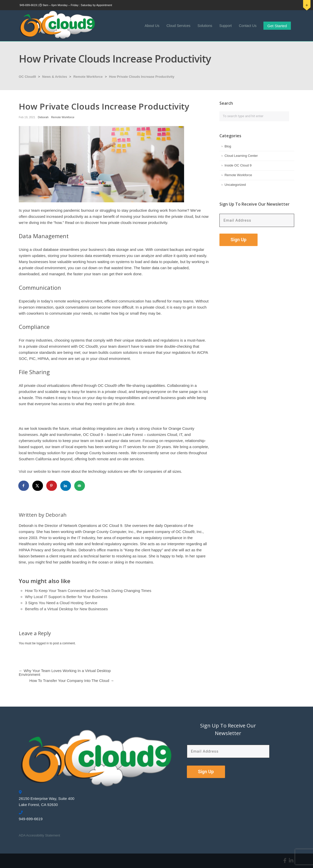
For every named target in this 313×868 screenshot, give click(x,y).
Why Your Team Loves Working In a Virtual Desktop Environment (65, 673)
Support (225, 26)
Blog (228, 146)
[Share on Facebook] (24, 486)
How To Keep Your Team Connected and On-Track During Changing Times (88, 591)
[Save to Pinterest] (52, 486)
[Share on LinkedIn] (66, 486)
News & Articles (55, 77)
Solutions (205, 26)
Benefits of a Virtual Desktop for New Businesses (66, 609)
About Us (152, 26)
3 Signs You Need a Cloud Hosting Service (61, 603)
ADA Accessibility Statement (40, 835)
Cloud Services (178, 26)
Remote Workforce (88, 77)
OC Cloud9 (27, 77)
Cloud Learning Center (241, 156)
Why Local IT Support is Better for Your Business (66, 597)
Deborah (43, 117)
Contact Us (248, 26)
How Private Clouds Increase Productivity (142, 77)
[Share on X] (38, 486)
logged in (43, 643)
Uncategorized (235, 185)
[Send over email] (80, 486)
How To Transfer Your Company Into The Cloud (69, 681)
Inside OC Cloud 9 (238, 165)
